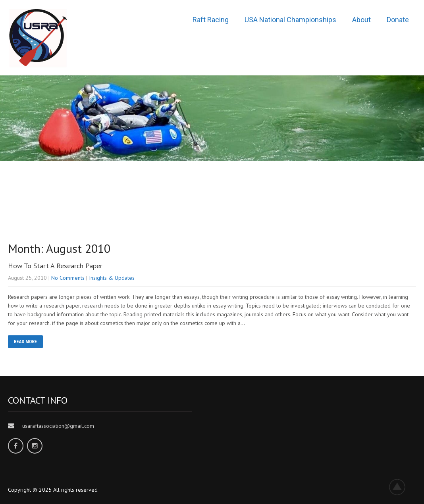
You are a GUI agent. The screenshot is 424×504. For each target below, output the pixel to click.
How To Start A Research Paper (55, 266)
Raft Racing (211, 20)
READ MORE (25, 342)
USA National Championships (290, 20)
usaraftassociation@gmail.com (58, 426)
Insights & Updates (112, 278)
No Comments (68, 278)
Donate (398, 20)
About (361, 20)
